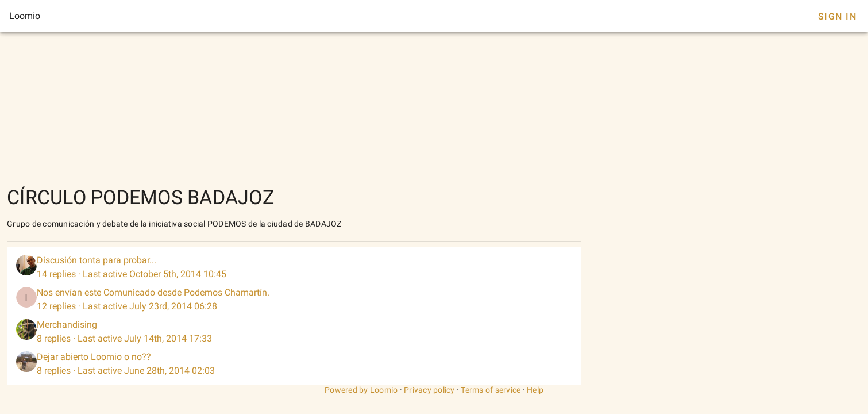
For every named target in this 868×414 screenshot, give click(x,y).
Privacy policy (429, 390)
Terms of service (491, 390)
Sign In (837, 16)
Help (535, 390)
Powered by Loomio (361, 390)
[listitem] (294, 267)
